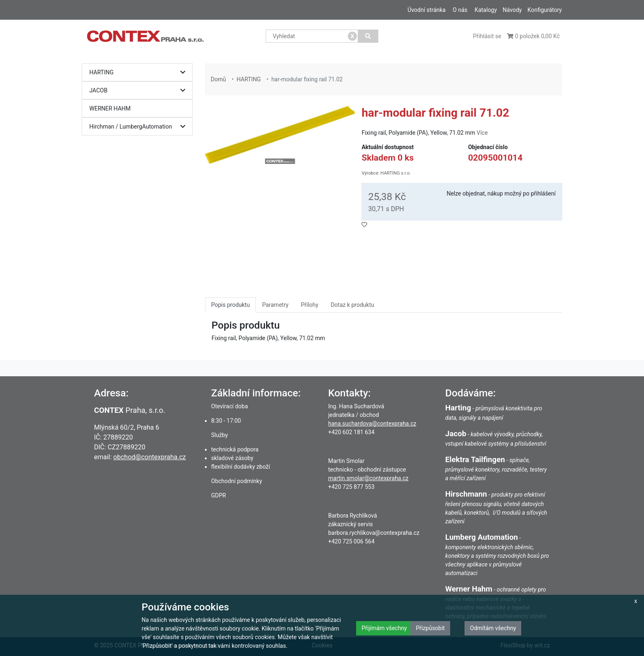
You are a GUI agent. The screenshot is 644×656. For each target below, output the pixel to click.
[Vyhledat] (368, 36)
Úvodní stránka (427, 10)
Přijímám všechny (384, 628)
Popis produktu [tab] (230, 305)
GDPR (218, 495)
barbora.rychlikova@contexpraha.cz (374, 533)
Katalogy (485, 10)
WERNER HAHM (110, 108)
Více (482, 133)
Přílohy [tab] (309, 305)
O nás (460, 10)
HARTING (139, 73)
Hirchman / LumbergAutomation (139, 127)
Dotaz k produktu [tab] (352, 305)
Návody (512, 10)
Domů (218, 79)
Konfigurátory (545, 10)
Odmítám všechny (493, 628)
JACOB (139, 91)
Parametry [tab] (275, 305)
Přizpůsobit (430, 628)
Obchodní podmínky (237, 481)
